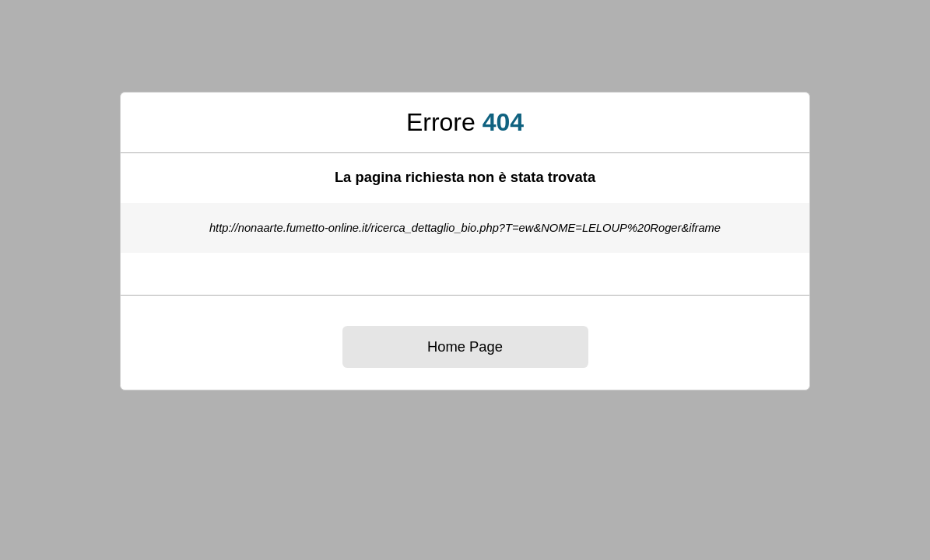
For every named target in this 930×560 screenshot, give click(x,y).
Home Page (465, 346)
